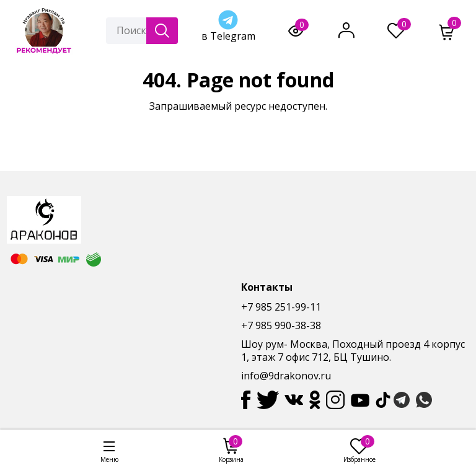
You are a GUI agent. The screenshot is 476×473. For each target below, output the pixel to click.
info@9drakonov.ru (286, 376)
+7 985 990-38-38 (281, 325)
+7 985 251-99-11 (281, 307)
